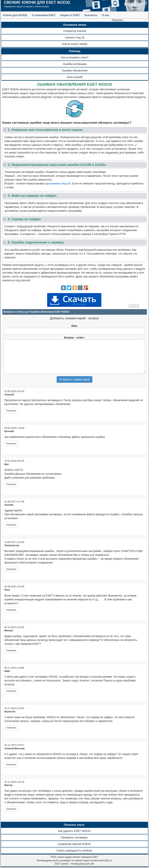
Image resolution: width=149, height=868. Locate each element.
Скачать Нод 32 (75, 37)
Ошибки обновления (75, 71)
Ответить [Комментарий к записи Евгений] (11, 444)
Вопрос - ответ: (74, 338)
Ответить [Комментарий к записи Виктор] (11, 809)
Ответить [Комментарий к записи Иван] (11, 691)
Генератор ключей (75, 31)
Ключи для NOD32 (15, 15)
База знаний (75, 77)
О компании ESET (44, 15)
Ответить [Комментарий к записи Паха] (11, 610)
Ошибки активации (75, 64)
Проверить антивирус (74, 837)
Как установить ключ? (75, 57)
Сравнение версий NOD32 (74, 844)
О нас (106, 15)
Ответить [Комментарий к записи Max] (11, 484)
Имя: (74, 326)
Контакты (91, 15)
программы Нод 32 (58, 183)
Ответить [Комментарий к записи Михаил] (11, 651)
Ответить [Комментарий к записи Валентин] (11, 728)
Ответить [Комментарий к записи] (11, 525)
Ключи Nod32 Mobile (75, 44)
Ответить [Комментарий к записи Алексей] (11, 411)
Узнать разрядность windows (74, 851)
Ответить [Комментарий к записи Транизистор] (11, 569)
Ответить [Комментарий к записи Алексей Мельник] (11, 765)
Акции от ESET (70, 15)
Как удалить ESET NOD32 (74, 831)
